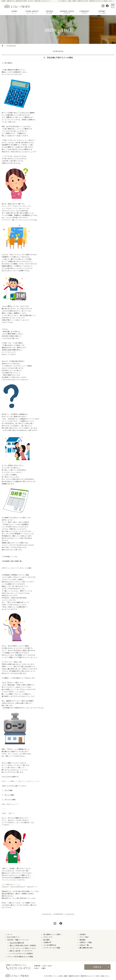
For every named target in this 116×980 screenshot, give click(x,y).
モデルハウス (48, 937)
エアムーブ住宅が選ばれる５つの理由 (20, 957)
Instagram (103, 6)
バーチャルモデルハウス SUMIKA (21, 953)
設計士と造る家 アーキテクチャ (21, 951)
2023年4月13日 (47, 914)
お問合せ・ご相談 (86, 942)
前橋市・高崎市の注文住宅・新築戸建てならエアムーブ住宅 (81, 976)
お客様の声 (47, 942)
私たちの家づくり (13, 937)
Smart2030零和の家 (17, 943)
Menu (113, 6)
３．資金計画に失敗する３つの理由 (58, 57)
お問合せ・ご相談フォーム (97, 967)
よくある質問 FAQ (50, 945)
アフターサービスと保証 (52, 948)
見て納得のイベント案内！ (53, 934)
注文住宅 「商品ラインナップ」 (18, 940)
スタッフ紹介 (84, 937)
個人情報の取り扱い (86, 948)
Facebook (107, 6)
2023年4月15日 (69, 914)
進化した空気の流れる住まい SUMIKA (23, 945)
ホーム (10, 934)
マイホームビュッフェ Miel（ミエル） (23, 948)
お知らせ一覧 (84, 945)
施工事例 (46, 940)
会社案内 (83, 934)
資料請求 (83, 940)
